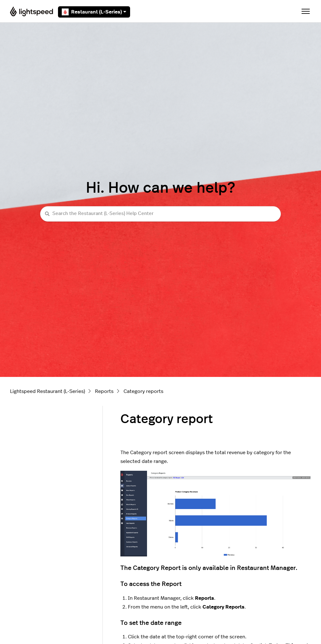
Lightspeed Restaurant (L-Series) (47, 391)
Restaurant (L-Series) (94, 12)
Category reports (143, 391)
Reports (104, 391)
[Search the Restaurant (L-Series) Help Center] (160, 214)
